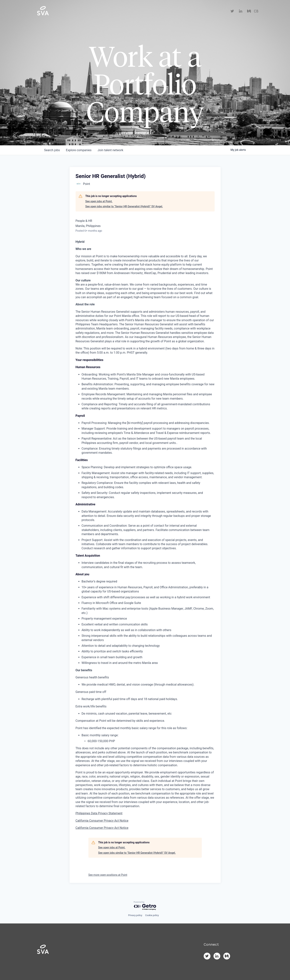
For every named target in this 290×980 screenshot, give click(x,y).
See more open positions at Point (108, 875)
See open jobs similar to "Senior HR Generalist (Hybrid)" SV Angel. (124, 206)
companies (79, 150)
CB (256, 11)
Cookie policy (152, 915)
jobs (52, 150)
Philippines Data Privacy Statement (99, 813)
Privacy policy (135, 915)
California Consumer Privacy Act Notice (102, 821)
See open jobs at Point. (99, 201)
